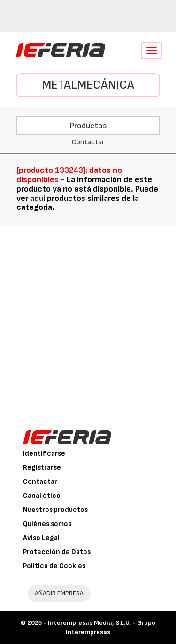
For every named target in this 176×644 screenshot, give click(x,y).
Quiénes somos (47, 524)
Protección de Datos (57, 552)
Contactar (40, 482)
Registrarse (42, 468)
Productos (88, 126)
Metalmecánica (88, 85)
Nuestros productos (55, 510)
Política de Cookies (54, 566)
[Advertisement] (88, 324)
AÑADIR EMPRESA (59, 593)
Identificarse (44, 454)
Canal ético (42, 496)
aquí (38, 198)
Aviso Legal (41, 538)
